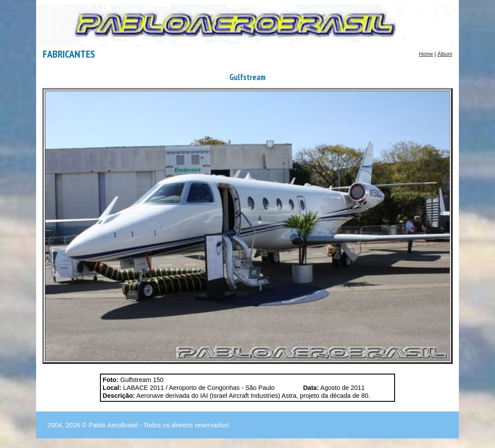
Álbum (445, 54)
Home (426, 54)
